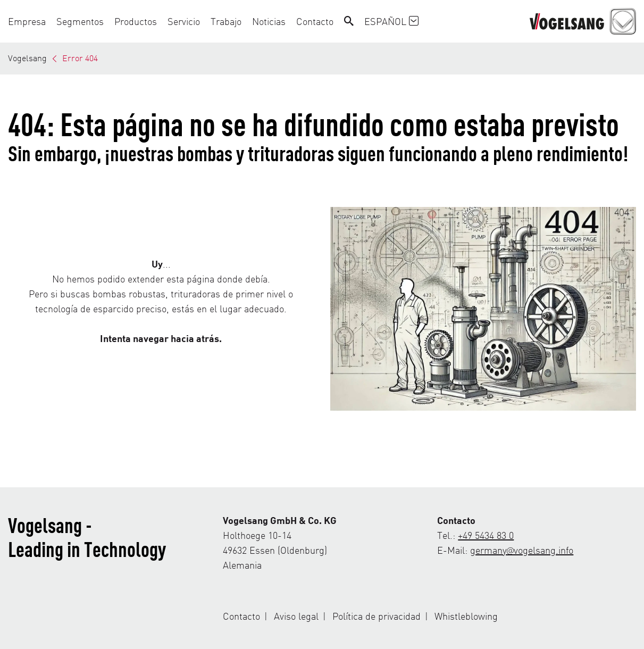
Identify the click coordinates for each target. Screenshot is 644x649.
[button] (30, 21)
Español (391, 21)
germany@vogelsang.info (522, 550)
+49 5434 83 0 (486, 535)
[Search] (349, 21)
